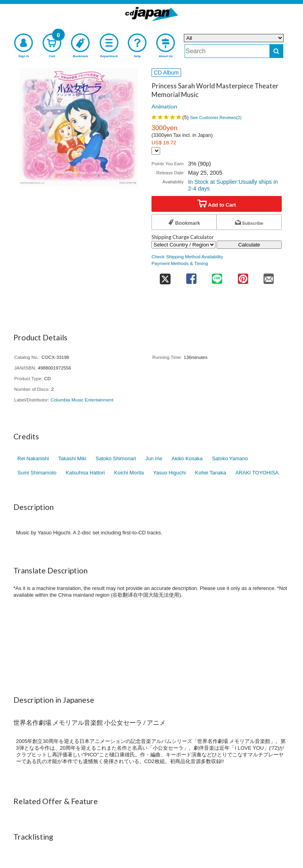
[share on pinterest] (243, 276)
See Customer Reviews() (216, 118)
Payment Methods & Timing (180, 263)
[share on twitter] (165, 276)
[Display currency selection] (156, 151)
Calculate (249, 245)
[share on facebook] (191, 276)
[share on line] (217, 276)
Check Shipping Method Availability (187, 257)
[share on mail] (269, 276)
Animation (164, 106)
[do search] (276, 51)
